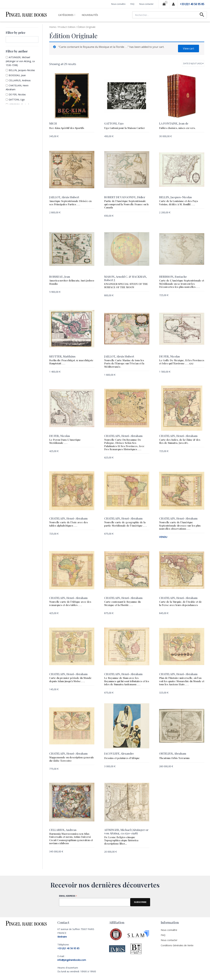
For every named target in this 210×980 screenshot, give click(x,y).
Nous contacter (146, 4)
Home (53, 27)
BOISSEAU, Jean (17, 75)
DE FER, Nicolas (17, 94)
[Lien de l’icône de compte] (173, 4)
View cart (189, 48)
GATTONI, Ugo (17, 100)
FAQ (132, 4)
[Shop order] (193, 63)
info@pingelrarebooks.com (72, 959)
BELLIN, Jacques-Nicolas (22, 70)
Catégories (67, 15)
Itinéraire (62, 936)
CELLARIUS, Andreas (20, 80)
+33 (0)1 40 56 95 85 (192, 4)
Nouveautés (90, 15)
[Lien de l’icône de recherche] (202, 15)
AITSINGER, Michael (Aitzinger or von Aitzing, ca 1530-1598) (20, 61)
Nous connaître (118, 4)
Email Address (68, 896)
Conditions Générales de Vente (177, 945)
